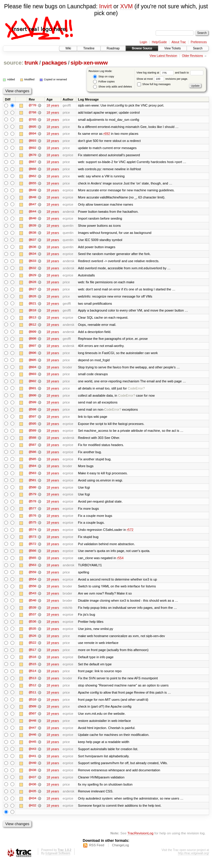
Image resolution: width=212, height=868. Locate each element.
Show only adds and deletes (112, 87)
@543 (33, 598)
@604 (33, 370)
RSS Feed (97, 852)
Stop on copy (103, 77)
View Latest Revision (163, 56)
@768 (33, 112)
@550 (33, 591)
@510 (33, 705)
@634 (33, 255)
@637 (33, 241)
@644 (33, 212)
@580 (33, 491)
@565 (33, 562)
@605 (33, 362)
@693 (33, 141)
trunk (31, 63)
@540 (33, 605)
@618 (33, 312)
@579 (33, 498)
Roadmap (113, 48)
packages (54, 63)
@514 (33, 677)
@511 (33, 698)
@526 (33, 641)
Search (198, 48)
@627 (33, 291)
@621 (33, 305)
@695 (33, 127)
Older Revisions (192, 56)
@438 (33, 777)
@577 (33, 512)
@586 (33, 455)
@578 (33, 505)
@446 (33, 741)
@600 (33, 398)
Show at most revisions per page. (162, 79)
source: (13, 63)
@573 (33, 541)
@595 (33, 427)
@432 (33, 812)
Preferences (199, 42)
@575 (33, 527)
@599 (33, 405)
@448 (33, 727)
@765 (33, 120)
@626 (33, 298)
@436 (33, 791)
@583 (33, 477)
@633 (33, 262)
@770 (33, 105)
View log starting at (156, 73)
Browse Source (142, 48)
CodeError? (136, 391)
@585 (33, 462)
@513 (33, 684)
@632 (33, 270)
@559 (33, 577)
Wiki (68, 48)
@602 (33, 384)
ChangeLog (120, 852)
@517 (33, 655)
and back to (189, 73)
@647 (33, 205)
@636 (33, 248)
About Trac (179, 42)
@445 (33, 748)
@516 (33, 662)
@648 (33, 198)
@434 (33, 805)
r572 (130, 534)
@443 (33, 755)
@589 (33, 434)
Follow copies (104, 82)
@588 (33, 441)
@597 (33, 420)
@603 (33, 377)
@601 (33, 391)
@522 (33, 648)
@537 (33, 620)
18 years (53, 105)
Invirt (106, 6)
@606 (33, 355)
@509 (33, 712)
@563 (33, 570)
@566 (33, 555)
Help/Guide (159, 42)
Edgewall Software (58, 860)
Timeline (89, 48)
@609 (33, 334)
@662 (33, 177)
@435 (33, 798)
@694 (33, 134)
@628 (33, 284)
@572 (33, 548)
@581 (33, 484)
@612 (33, 327)
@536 (33, 627)
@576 (33, 520)
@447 (33, 734)
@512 (33, 691)
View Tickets (172, 48)
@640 (33, 220)
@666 (33, 170)
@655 (33, 184)
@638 (33, 234)
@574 (33, 534)
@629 (33, 277)
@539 (33, 612)
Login (143, 42)
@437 (33, 784)
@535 (33, 634)
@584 (33, 470)
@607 (33, 348)
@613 (33, 320)
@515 (33, 670)
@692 (33, 148)
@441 (33, 762)
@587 (33, 448)
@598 (33, 412)
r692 (107, 134)
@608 (33, 341)
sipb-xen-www (89, 63)
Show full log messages (154, 84)
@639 (33, 227)
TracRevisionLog (140, 840)
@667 (33, 162)
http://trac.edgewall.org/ (194, 860)
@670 (33, 155)
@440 (33, 770)
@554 (33, 584)
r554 (120, 562)
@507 (33, 720)
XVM (126, 6)
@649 (33, 191)
